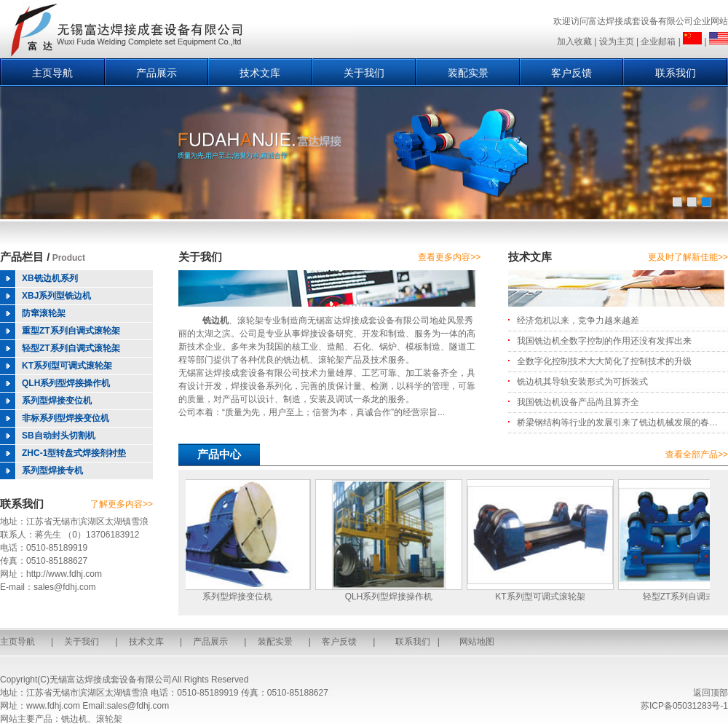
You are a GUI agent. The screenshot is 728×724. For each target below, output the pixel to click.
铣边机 (215, 320)
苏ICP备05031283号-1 (684, 706)
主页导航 (52, 73)
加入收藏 (574, 42)
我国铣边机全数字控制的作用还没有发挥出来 (604, 341)
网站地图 (477, 642)
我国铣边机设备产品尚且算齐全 (578, 402)
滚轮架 (331, 360)
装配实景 (468, 73)
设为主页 (617, 42)
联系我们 (676, 73)
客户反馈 (571, 73)
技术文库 (260, 73)
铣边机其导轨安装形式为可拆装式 (582, 382)
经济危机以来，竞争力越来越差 (578, 320)
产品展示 (157, 73)
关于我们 (364, 73)
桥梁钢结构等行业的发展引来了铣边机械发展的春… (617, 422)
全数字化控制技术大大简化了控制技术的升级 (604, 361)
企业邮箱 (658, 42)
